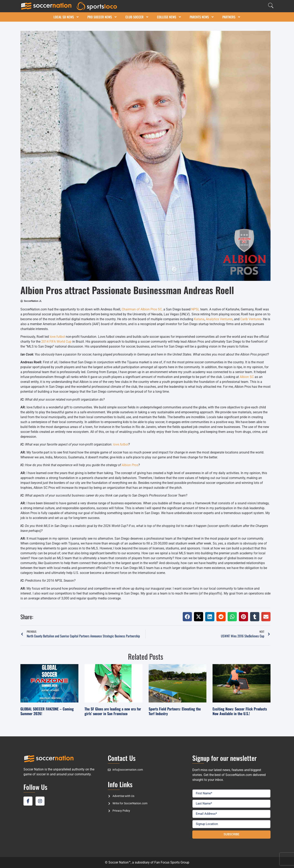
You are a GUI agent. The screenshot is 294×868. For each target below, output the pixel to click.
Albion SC (247, 377)
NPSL (195, 309)
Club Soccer (137, 17)
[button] (187, 617)
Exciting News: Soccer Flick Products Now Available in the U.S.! (240, 711)
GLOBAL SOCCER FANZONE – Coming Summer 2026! (47, 711)
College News (169, 17)
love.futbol (57, 337)
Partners (232, 17)
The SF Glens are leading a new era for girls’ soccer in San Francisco (113, 711)
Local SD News (66, 17)
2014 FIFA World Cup (56, 342)
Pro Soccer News (102, 17)
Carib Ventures (251, 319)
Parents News (202, 17)
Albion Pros (130, 465)
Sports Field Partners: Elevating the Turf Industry (175, 711)
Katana (199, 319)
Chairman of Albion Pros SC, (142, 309)
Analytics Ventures (219, 319)
